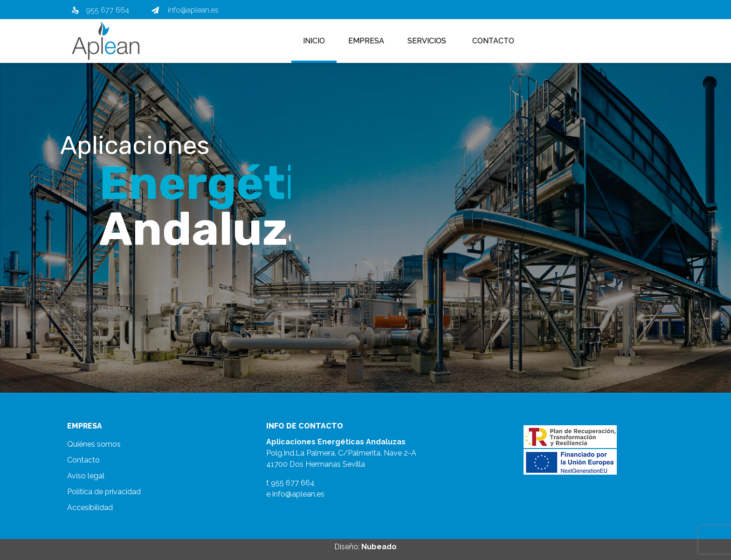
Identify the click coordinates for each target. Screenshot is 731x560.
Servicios (427, 41)
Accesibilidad (90, 508)
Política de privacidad (104, 492)
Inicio (314, 41)
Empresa (366, 41)
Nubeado (379, 547)
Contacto (493, 41)
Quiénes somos (94, 444)
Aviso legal (86, 476)
